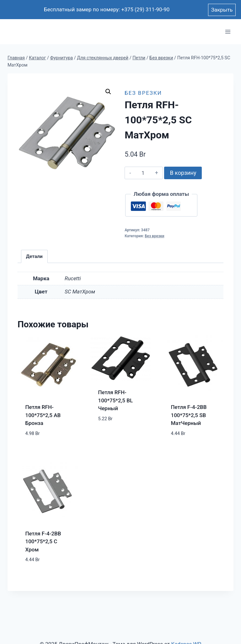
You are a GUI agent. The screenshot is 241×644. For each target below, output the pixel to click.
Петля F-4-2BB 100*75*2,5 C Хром (43, 542)
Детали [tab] (34, 256)
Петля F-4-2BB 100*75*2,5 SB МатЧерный (189, 415)
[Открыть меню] (228, 32)
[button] (108, 92)
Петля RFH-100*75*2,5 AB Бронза (43, 415)
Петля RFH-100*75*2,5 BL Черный (116, 400)
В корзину (183, 173)
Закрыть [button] (222, 10)
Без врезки (143, 93)
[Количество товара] (143, 173)
